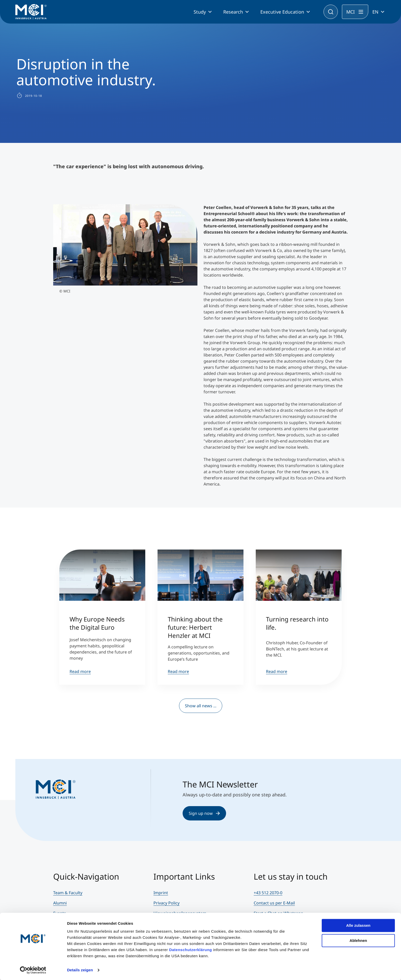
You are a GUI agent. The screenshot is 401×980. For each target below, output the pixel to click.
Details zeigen (80, 970)
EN (375, 12)
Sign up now (204, 813)
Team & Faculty (68, 893)
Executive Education (282, 12)
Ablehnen (358, 940)
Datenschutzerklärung (191, 950)
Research (233, 12)
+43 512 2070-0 (268, 893)
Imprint (161, 893)
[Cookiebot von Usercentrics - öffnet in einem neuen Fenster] (33, 970)
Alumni (60, 903)
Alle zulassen (358, 925)
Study (200, 12)
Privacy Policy (166, 903)
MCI (350, 12)
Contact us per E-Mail (274, 903)
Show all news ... (201, 706)
